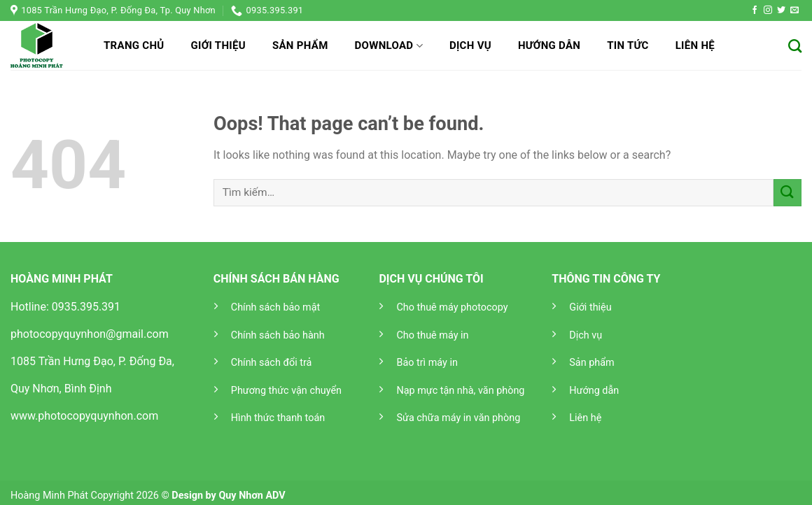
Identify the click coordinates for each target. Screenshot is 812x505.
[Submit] (787, 193)
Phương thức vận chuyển (286, 391)
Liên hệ (695, 45)
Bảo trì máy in (427, 363)
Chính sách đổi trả (272, 363)
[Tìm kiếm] (795, 46)
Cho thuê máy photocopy (452, 307)
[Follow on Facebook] (755, 10)
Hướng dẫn (549, 45)
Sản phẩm (300, 45)
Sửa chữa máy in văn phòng (458, 418)
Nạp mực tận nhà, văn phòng (460, 391)
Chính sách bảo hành (278, 335)
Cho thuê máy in (432, 335)
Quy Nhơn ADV (252, 496)
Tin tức (628, 45)
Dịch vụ (470, 45)
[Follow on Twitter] (781, 10)
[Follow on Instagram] (768, 10)
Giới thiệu (218, 45)
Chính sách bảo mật (275, 307)
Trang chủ (134, 45)
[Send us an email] (794, 10)
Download (389, 46)
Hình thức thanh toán (278, 418)
